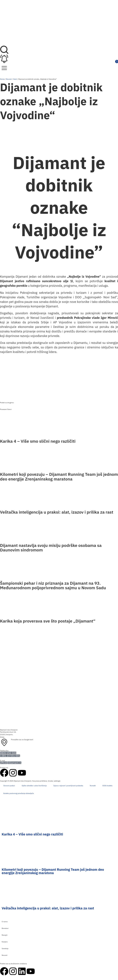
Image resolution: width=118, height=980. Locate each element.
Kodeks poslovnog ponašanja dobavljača (19, 793)
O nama (5, 922)
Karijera (5, 942)
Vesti (15, 79)
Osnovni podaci (9, 786)
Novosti (9, 79)
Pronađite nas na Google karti (22, 740)
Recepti (5, 935)
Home (2, 79)
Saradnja (5, 948)
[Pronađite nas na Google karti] (4, 743)
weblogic (57, 781)
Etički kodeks (107, 786)
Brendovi (5, 928)
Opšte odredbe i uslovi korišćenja (34, 786)
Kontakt (93, 786)
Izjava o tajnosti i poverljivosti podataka (68, 786)
